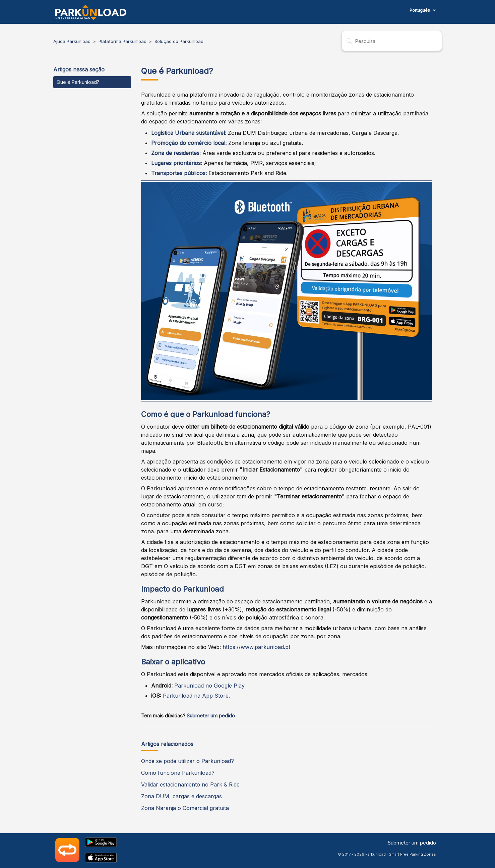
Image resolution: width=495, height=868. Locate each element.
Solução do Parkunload (179, 41)
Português (420, 10)
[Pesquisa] (392, 41)
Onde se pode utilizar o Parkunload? (188, 761)
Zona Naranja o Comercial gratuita (185, 808)
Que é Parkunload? (78, 82)
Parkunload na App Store (196, 696)
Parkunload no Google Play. (210, 686)
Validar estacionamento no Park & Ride (190, 784)
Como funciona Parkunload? (178, 773)
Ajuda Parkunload (72, 41)
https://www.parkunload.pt (256, 647)
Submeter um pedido (211, 716)
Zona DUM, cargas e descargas (181, 796)
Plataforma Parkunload (122, 41)
